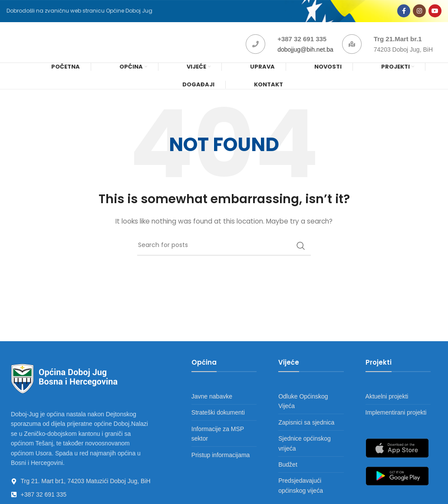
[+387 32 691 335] (255, 48)
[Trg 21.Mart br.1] (352, 48)
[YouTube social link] (435, 12)
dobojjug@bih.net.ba (305, 53)
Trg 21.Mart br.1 (398, 42)
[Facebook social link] (404, 12)
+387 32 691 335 (302, 42)
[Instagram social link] (419, 12)
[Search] (224, 250)
